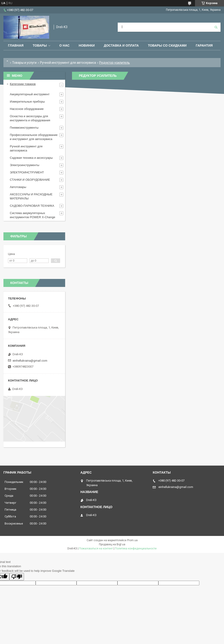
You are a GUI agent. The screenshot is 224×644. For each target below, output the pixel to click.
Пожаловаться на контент (96, 549)
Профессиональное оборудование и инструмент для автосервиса (34, 137)
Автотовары (18, 187)
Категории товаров (23, 84)
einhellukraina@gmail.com (30, 361)
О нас (65, 45)
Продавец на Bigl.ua (112, 544)
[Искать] (216, 27)
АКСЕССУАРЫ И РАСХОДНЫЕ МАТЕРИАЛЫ (31, 196)
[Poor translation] (17, 577)
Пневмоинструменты (24, 128)
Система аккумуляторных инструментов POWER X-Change (33, 215)
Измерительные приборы (27, 102)
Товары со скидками (167, 45)
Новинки (87, 45)
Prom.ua (132, 540)
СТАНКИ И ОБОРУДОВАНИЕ (30, 180)
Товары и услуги (24, 63)
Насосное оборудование (27, 109)
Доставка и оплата (121, 45)
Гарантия (204, 45)
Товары (40, 45)
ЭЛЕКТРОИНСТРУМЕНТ (27, 172)
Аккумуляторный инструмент (30, 94)
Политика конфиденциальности (136, 549)
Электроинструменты (25, 165)
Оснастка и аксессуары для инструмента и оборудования (30, 118)
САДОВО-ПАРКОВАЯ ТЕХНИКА (32, 206)
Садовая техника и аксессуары (31, 158)
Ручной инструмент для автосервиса (68, 63)
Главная (16, 45)
